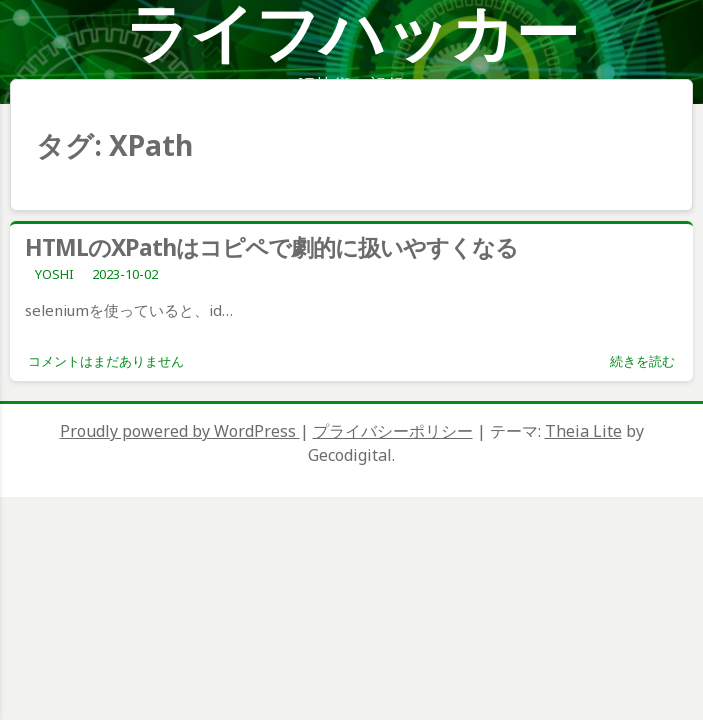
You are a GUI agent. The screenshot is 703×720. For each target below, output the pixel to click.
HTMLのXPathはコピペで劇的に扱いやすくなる (271, 247)
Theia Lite (583, 431)
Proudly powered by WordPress (180, 431)
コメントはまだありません (106, 361)
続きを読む (642, 361)
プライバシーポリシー (393, 431)
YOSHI (54, 274)
